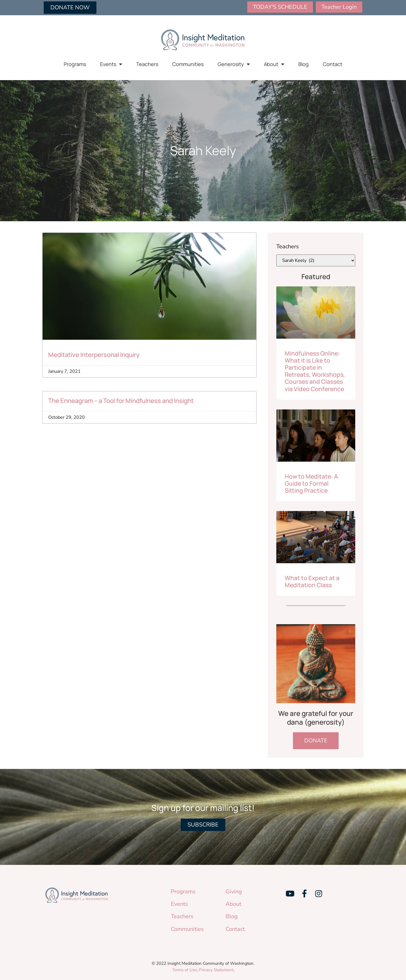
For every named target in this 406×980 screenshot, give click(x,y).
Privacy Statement (216, 970)
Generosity (234, 64)
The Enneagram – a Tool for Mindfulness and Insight (121, 401)
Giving (234, 892)
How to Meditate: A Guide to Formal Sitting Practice (311, 483)
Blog (304, 64)
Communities (188, 64)
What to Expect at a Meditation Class (312, 581)
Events (111, 64)
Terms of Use (184, 970)
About (274, 64)
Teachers (147, 64)
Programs (75, 64)
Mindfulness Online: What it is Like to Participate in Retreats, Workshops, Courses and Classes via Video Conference (315, 371)
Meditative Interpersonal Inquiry (94, 355)
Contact (333, 64)
